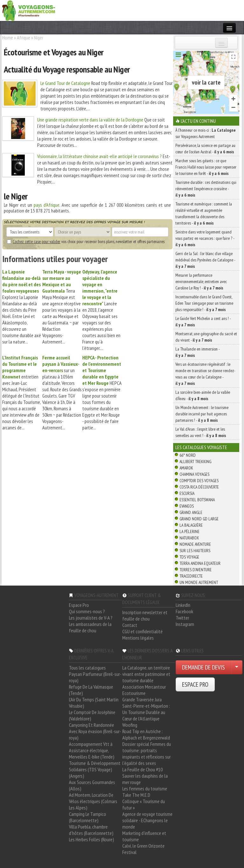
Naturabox (189, 538)
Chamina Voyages (194, 474)
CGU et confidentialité (142, 631)
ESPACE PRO (195, 684)
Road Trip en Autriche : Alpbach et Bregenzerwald (146, 734)
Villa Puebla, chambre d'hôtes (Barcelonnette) (91, 830)
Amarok (186, 468)
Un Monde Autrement (199, 582)
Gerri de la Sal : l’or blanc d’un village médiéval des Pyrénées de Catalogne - (205, 260)
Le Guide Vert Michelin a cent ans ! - (203, 322)
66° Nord (188, 455)
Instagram (185, 624)
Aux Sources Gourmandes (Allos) (92, 785)
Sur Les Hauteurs (195, 551)
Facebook (184, 611)
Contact (130, 625)
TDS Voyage (189, 557)
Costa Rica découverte (199, 487)
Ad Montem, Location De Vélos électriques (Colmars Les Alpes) (93, 801)
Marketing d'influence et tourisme (144, 836)
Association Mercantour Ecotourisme (144, 690)
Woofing (130, 725)
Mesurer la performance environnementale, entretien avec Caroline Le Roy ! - (201, 281)
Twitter (182, 618)
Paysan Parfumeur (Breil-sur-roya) (95, 677)
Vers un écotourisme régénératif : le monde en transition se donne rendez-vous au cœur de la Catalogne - (205, 374)
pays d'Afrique (47, 205)
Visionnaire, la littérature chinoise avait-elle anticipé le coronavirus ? (99, 156)
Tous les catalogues (87, 668)
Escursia (187, 493)
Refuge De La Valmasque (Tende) (91, 690)
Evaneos (187, 506)
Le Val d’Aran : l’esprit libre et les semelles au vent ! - (201, 432)
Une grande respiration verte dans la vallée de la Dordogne (90, 120)
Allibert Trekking (195, 462)
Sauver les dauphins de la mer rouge (145, 779)
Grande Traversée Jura (142, 699)
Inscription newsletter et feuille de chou (145, 615)
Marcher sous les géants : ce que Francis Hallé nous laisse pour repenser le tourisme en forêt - (206, 167)
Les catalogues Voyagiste (201, 447)
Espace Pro (79, 605)
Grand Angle (191, 512)
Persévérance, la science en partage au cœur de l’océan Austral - (205, 149)
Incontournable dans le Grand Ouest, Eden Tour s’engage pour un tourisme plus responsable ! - (204, 303)
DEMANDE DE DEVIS (203, 667)
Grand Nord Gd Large (199, 519)
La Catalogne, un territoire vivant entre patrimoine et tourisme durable (146, 674)
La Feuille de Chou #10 (142, 769)
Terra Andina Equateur (200, 563)
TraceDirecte (191, 576)
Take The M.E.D (136, 795)
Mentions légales (138, 638)
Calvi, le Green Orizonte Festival (143, 849)
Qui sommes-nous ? (87, 611)
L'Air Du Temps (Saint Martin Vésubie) (94, 703)
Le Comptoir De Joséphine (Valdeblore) (92, 715)
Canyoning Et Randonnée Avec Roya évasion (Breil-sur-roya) (95, 731)
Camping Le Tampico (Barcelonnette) (88, 817)
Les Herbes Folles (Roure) (91, 839)
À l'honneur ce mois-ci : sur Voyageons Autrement (206, 133)
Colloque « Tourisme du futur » (144, 804)
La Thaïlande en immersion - (197, 352)
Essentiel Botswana (197, 500)
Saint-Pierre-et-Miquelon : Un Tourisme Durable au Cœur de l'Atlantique (146, 712)
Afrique (24, 38)
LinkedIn (183, 605)
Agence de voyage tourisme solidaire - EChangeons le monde (147, 820)
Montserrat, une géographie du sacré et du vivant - (206, 337)
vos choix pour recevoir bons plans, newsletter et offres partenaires (86, 241)
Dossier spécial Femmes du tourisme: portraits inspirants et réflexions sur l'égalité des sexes (147, 753)
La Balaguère (191, 525)
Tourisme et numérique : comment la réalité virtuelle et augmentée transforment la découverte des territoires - (204, 213)
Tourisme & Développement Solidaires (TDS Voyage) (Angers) (95, 769)
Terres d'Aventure (196, 570)
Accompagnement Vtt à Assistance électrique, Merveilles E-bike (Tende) (92, 750)
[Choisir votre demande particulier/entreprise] (237, 667)
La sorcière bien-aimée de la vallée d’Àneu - (203, 395)
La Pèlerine (190, 531)
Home (8, 38)
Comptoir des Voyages (199, 481)
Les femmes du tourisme (145, 788)
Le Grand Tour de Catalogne (65, 83)
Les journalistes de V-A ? (91, 618)
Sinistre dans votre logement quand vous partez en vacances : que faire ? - (205, 238)
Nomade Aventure (195, 544)
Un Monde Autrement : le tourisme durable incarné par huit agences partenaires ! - (202, 414)
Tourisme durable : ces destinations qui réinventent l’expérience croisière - (206, 189)
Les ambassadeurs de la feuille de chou (90, 627)
